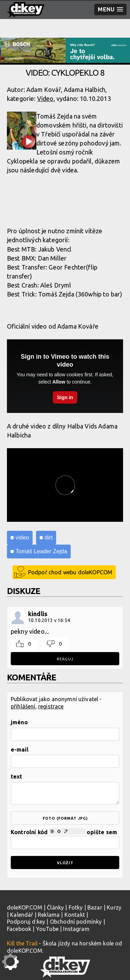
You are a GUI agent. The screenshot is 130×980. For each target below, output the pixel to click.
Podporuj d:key (26, 922)
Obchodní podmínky (76, 922)
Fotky (76, 907)
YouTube (47, 929)
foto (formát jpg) (65, 818)
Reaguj (65, 659)
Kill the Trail (22, 943)
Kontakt (75, 915)
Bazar (95, 907)
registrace (51, 706)
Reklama (49, 915)
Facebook (19, 929)
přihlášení (23, 706)
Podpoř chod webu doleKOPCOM (70, 572)
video (22, 538)
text (17, 776)
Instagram (76, 929)
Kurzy (114, 907)
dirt (49, 538)
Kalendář (21, 915)
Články (55, 907)
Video (45, 98)
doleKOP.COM (25, 907)
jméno (19, 722)
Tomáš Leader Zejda (41, 551)
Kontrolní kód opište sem (65, 838)
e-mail (20, 750)
